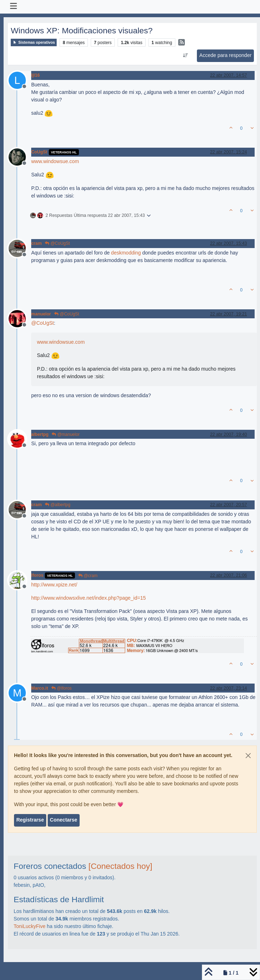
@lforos (62, 688)
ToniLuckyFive (30, 926)
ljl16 (36, 75)
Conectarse (63, 820)
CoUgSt (39, 152)
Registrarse (30, 820)
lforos (37, 575)
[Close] (248, 756)
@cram (88, 576)
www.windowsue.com (55, 161)
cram (36, 243)
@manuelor (66, 434)
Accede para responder (226, 55)
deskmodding (126, 253)
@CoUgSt (57, 243)
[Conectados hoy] (120, 866)
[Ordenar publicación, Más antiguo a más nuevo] (185, 56)
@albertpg (58, 505)
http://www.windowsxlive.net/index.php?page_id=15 (88, 598)
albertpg (40, 434)
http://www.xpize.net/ (54, 585)
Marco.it (40, 688)
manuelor (41, 314)
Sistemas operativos (34, 42)
